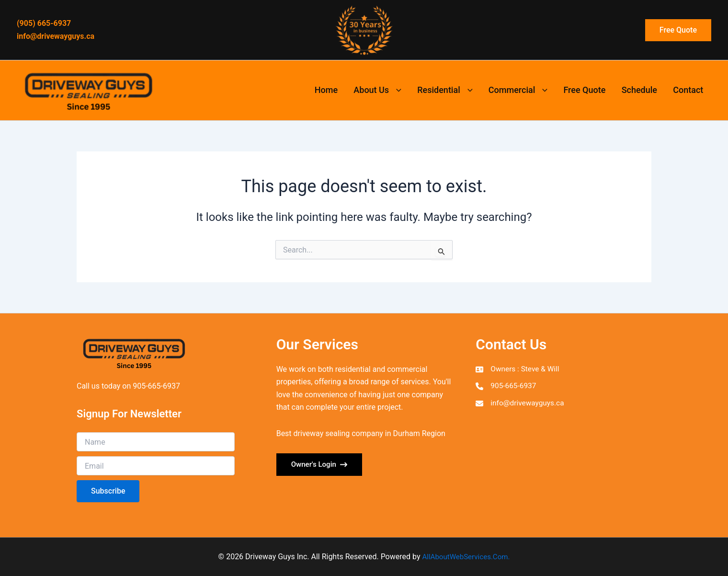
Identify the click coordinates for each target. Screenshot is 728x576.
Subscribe (108, 491)
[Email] (156, 466)
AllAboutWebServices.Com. (466, 557)
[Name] (156, 442)
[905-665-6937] (507, 387)
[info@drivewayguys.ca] (521, 404)
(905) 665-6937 (44, 23)
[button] (678, 30)
